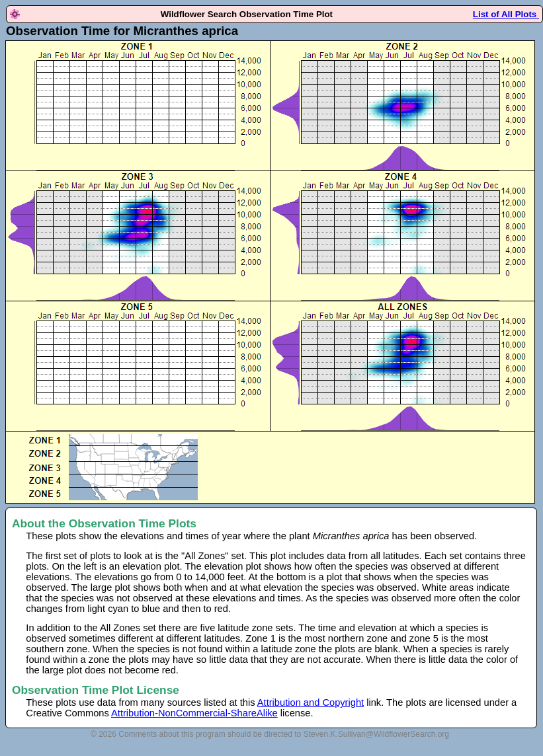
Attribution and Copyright (311, 702)
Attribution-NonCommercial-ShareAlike (194, 713)
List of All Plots (506, 14)
